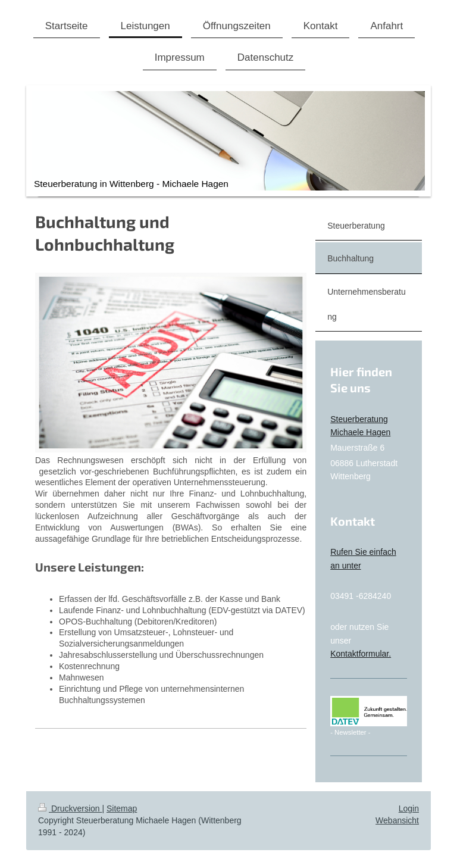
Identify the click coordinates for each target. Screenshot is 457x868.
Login (409, 808)
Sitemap (122, 808)
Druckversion (70, 808)
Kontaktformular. (361, 654)
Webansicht (397, 820)
